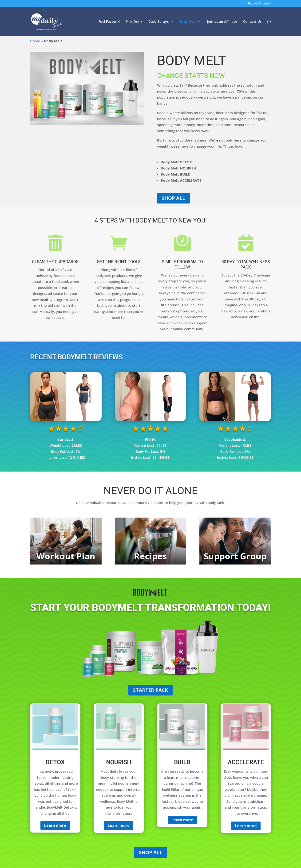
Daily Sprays (158, 22)
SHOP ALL (173, 198)
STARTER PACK (150, 690)
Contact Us (252, 22)
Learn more (55, 825)
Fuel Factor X (109, 22)
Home (35, 41)
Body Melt (188, 22)
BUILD (182, 762)
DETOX (55, 762)
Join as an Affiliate (222, 22)
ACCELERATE (246, 762)
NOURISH (119, 762)
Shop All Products (259, 4)
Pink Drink (134, 22)
